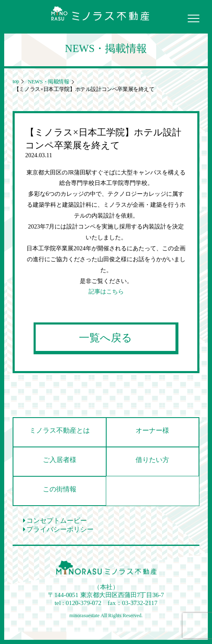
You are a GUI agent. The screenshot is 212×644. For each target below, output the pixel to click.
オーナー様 (152, 430)
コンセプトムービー (55, 521)
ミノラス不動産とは (60, 430)
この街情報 (60, 489)
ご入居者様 (60, 460)
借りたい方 (152, 460)
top (16, 81)
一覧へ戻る (106, 338)
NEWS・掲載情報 (48, 82)
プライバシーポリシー (58, 529)
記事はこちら (106, 291)
